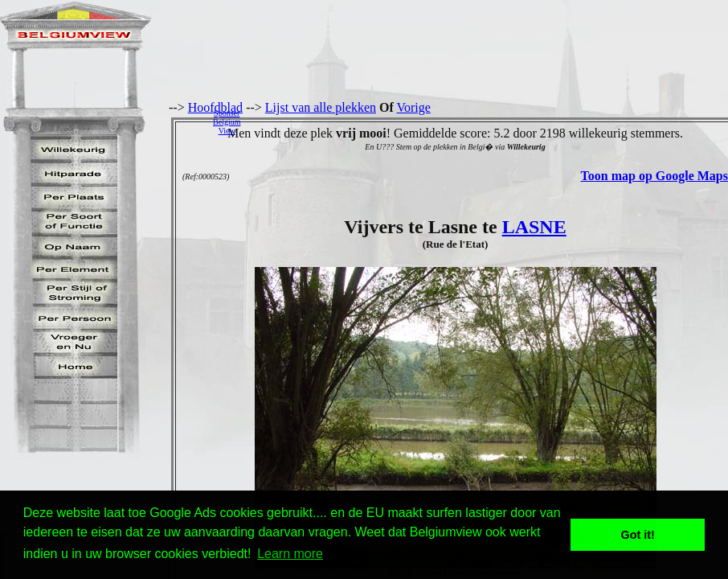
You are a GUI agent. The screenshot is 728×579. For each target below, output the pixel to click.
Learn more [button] (290, 554)
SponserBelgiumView (227, 122)
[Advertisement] (489, 121)
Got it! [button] (638, 535)
